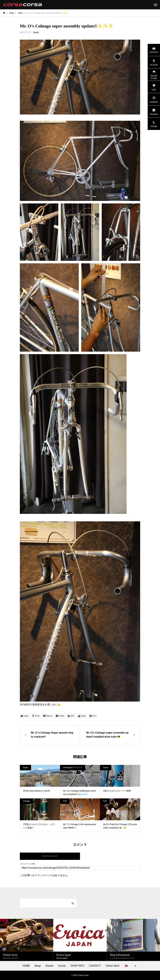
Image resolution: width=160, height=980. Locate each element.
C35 (105, 801)
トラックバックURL (28, 864)
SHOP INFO (77, 966)
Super (36, 32)
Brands (50, 966)
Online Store (112, 966)
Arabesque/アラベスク (73, 768)
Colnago (26, 801)
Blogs (38, 966)
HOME (26, 966)
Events (62, 966)
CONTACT (95, 966)
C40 (65, 801)
